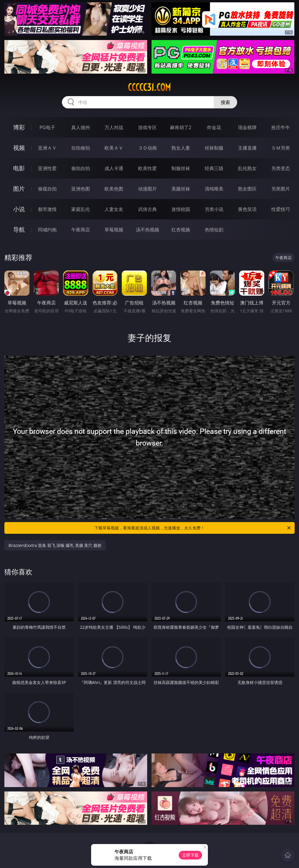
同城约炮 (47, 230)
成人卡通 (114, 168)
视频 (19, 148)
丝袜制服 (214, 148)
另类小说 (214, 209)
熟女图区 (247, 189)
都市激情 (47, 209)
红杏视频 (181, 230)
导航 (19, 229)
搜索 (225, 102)
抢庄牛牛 (281, 127)
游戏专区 (147, 127)
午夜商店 (81, 230)
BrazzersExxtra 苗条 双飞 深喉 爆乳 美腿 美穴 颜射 (55, 545)
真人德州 (81, 127)
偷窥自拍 (47, 189)
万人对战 (114, 127)
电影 (19, 168)
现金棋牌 (247, 127)
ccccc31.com (149, 87)
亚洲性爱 (47, 168)
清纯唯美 (214, 189)
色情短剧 (214, 230)
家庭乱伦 (81, 209)
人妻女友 (114, 209)
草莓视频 (114, 230)
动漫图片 (147, 189)
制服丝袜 (181, 168)
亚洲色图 (81, 189)
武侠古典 (147, 209)
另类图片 (281, 189)
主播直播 (247, 148)
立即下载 (190, 855)
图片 (19, 189)
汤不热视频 (147, 230)
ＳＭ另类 (281, 148)
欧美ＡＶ (114, 148)
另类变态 (281, 168)
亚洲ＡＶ (47, 148)
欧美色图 (114, 189)
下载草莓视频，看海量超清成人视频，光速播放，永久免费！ (193, 528)
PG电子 (47, 127)
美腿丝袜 (181, 189)
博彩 (19, 127)
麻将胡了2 (181, 127)
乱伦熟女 (247, 168)
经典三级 (214, 168)
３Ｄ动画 (147, 148)
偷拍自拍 (81, 168)
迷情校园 (181, 209)
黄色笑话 (247, 209)
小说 (19, 209)
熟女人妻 (181, 148)
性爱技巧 (281, 209)
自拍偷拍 (81, 148)
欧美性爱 (147, 168)
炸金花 (214, 127)
